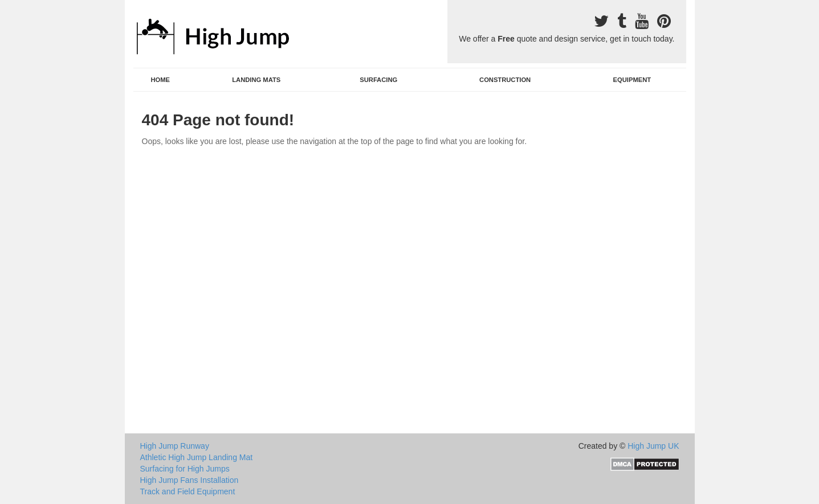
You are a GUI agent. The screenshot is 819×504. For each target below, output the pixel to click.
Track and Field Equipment (188, 491)
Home (160, 80)
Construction (505, 80)
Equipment (632, 80)
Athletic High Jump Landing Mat (197, 457)
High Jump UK (653, 446)
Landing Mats (256, 80)
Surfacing (378, 80)
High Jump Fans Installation (190, 480)
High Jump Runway (175, 446)
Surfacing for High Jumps (185, 469)
